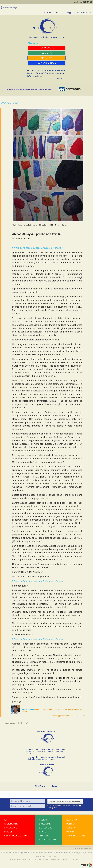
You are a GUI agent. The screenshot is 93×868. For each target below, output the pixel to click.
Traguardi (45, 836)
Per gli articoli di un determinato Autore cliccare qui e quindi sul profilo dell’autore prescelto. (46, 758)
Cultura (44, 820)
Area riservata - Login (10, 8)
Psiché (43, 832)
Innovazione (11, 828)
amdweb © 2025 (86, 848)
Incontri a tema (48, 840)
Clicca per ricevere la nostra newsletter (65, 802)
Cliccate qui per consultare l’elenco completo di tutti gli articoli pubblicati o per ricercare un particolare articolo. (46, 751)
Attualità (72, 840)
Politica (71, 824)
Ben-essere (45, 828)
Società (15, 103)
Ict (6, 820)
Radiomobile (11, 824)
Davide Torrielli (28, 709)
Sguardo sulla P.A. (77, 836)
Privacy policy (52, 856)
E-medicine (45, 824)
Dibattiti (71, 832)
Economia (72, 820)
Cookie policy (41, 856)
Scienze (8, 832)
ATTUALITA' (5, 103)
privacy (76, 805)
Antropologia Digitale (16, 836)
